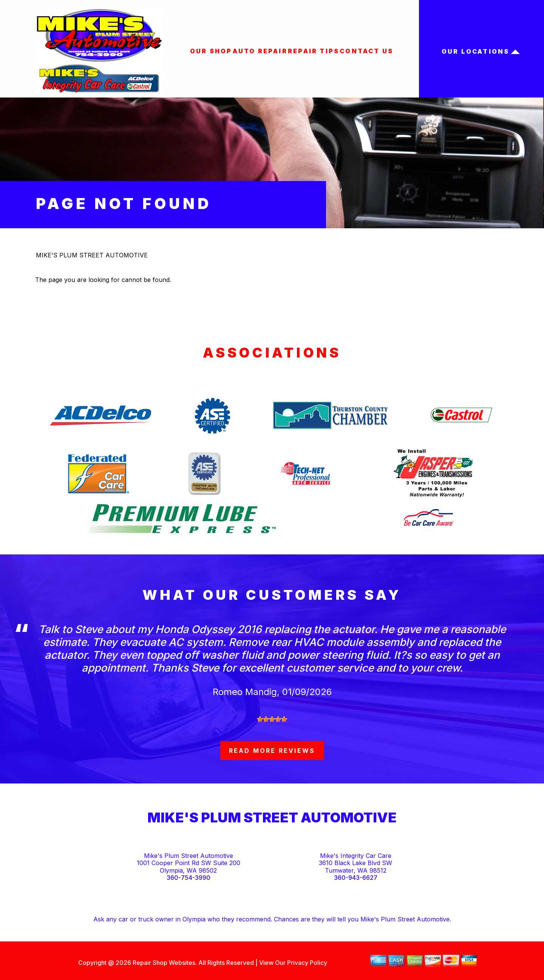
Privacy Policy (307, 963)
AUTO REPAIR (260, 51)
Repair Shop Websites (163, 963)
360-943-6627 (356, 878)
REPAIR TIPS (314, 51)
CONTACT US (366, 51)
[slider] (272, 719)
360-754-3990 (189, 878)
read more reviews (272, 751)
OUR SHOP (211, 51)
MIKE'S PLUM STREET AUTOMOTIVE (92, 255)
